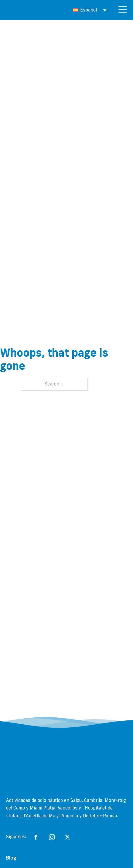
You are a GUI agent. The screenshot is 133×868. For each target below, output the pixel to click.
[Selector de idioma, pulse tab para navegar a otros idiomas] (90, 10)
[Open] (123, 10)
